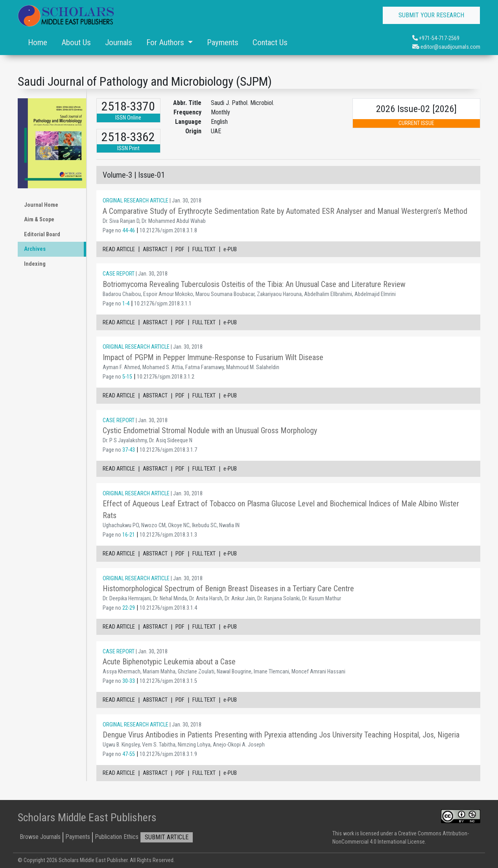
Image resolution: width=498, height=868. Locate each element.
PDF (180, 249)
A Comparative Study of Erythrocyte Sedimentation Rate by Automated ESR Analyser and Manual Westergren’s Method (285, 211)
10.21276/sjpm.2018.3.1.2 (166, 377)
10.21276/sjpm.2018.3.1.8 (168, 231)
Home (38, 42)
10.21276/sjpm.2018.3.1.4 (168, 608)
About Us (76, 42)
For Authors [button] (166, 42)
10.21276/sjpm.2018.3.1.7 (168, 450)
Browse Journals (40, 837)
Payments (223, 42)
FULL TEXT (204, 249)
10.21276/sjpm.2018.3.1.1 (163, 304)
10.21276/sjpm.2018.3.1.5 (168, 681)
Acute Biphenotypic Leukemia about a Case (169, 662)
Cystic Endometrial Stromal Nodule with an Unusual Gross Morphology (210, 430)
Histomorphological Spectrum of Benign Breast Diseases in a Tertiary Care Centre (228, 588)
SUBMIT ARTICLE (167, 837)
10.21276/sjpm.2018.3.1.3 (168, 535)
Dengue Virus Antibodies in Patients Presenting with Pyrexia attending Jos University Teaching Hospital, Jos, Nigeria (281, 735)
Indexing (35, 264)
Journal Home (41, 205)
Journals (119, 42)
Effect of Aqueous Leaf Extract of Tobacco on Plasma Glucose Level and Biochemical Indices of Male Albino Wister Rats (281, 509)
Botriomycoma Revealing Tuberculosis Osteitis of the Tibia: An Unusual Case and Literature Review (254, 284)
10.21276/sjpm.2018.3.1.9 (168, 754)
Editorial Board (42, 234)
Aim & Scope (39, 220)
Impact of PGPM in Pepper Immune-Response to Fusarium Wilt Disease (213, 357)
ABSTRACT (155, 249)
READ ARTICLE (119, 249)
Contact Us (270, 42)
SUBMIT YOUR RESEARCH (431, 15)
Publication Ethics (117, 837)
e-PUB (230, 249)
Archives (35, 249)
